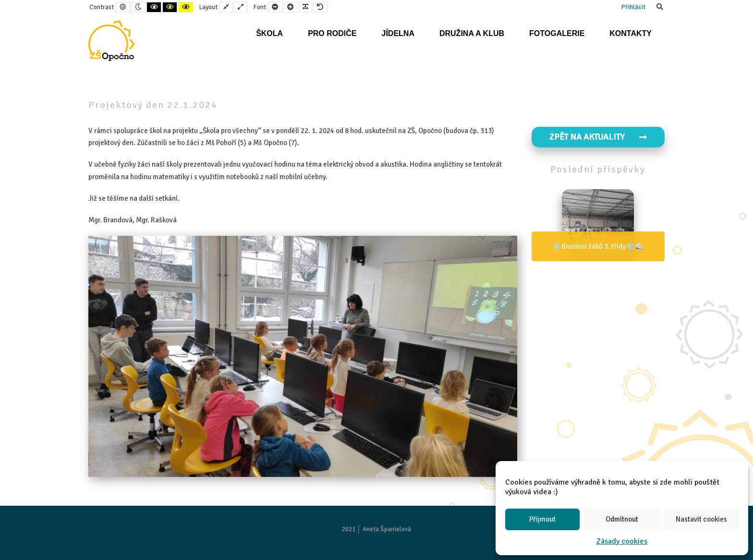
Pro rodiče (332, 33)
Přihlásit (633, 7)
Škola (269, 33)
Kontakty (631, 33)
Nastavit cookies (701, 519)
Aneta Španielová (387, 529)
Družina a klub (472, 33)
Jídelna (398, 33)
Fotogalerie (557, 33)
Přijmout (542, 519)
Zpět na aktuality (598, 137)
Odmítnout (622, 519)
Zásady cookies (622, 541)
